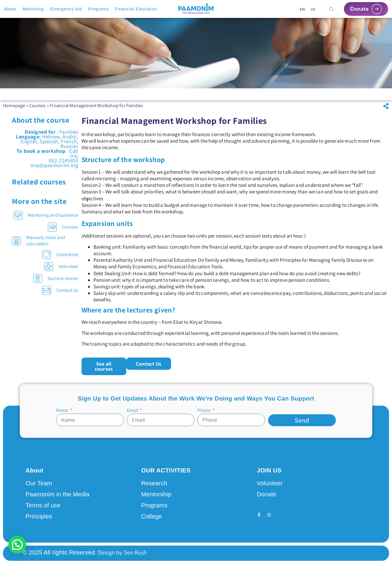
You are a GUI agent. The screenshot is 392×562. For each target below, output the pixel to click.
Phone (205, 409)
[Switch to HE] (313, 9)
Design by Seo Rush (122, 551)
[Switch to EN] (302, 9)
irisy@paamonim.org (54, 169)
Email (133, 409)
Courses (37, 110)
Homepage (14, 110)
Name (63, 409)
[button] (386, 110)
